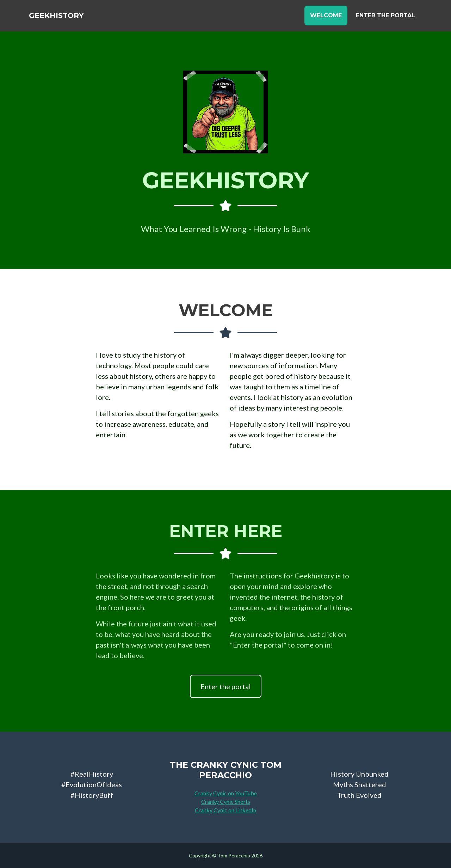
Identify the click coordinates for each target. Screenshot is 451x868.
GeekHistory (66, 18)
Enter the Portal (385, 18)
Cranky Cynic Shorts (226, 802)
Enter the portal (226, 686)
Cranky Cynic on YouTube (226, 793)
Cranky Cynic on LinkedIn (225, 810)
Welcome (326, 18)
